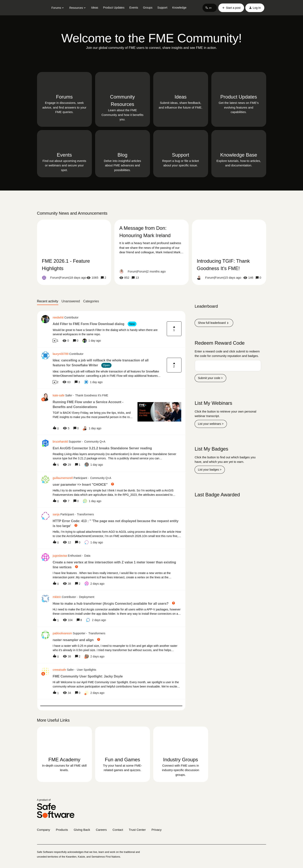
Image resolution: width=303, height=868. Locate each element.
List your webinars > (211, 424)
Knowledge (179, 8)
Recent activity (48, 301)
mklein (57, 597)
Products (62, 830)
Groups (148, 8)
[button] (210, 8)
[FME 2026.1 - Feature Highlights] (74, 252)
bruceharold (60, 442)
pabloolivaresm (62, 633)
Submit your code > (210, 378)
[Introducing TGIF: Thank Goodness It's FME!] (229, 252)
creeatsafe (59, 670)
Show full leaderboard (214, 323)
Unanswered (71, 301)
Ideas (95, 8)
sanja (56, 514)
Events (134, 8)
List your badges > (210, 470)
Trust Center (137, 830)
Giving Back (82, 830)
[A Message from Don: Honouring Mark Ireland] (151, 252)
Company (44, 830)
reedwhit (58, 317)
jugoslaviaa (60, 556)
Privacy (157, 830)
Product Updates (114, 8)
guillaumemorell (63, 478)
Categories (91, 301)
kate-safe (59, 395)
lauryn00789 (61, 354)
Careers (101, 830)
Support (162, 8)
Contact (118, 830)
